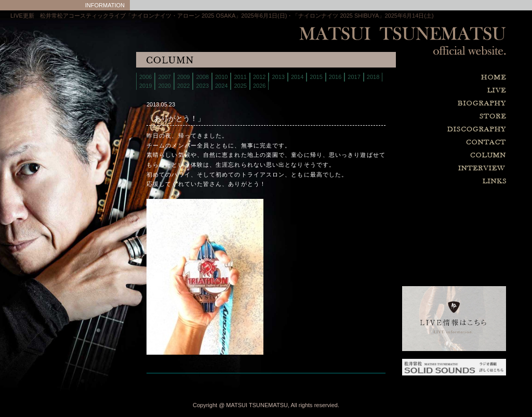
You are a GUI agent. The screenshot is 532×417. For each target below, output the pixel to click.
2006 (145, 77)
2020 (164, 86)
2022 (183, 86)
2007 (164, 77)
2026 (259, 86)
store (428, 117)
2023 (202, 86)
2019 (145, 86)
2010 (221, 77)
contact (428, 143)
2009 (183, 77)
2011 (240, 77)
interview (428, 169)
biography (428, 104)
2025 (240, 86)
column (428, 156)
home (428, 78)
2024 (221, 86)
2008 (202, 77)
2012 (259, 77)
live (428, 91)
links (428, 181)
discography (428, 130)
